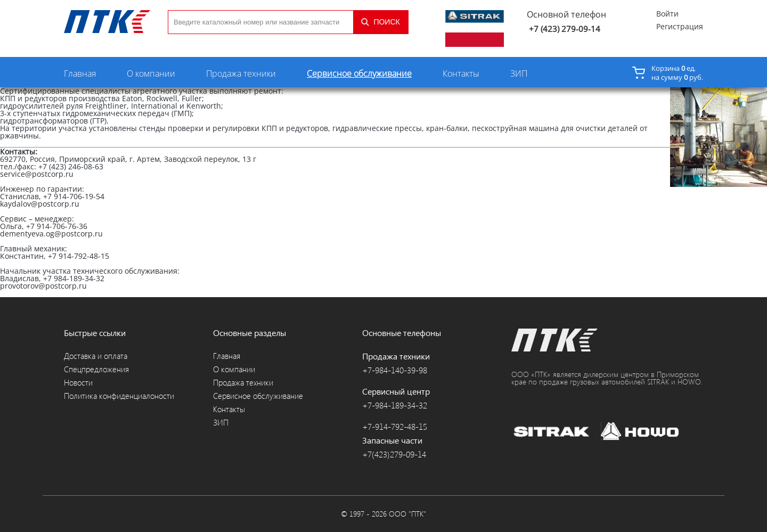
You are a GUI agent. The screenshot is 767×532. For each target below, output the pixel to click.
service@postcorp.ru (37, 174)
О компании (151, 73)
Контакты (461, 73)
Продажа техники (241, 73)
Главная (80, 73)
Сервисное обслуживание (359, 73)
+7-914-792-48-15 (395, 427)
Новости (78, 383)
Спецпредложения (96, 369)
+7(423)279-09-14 (394, 454)
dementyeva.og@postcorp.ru (51, 234)
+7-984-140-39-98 (395, 370)
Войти (667, 14)
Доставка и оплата (96, 356)
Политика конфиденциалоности (119, 396)
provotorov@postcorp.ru (43, 286)
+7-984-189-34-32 (395, 405)
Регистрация (680, 27)
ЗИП (519, 73)
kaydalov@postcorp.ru (40, 204)
